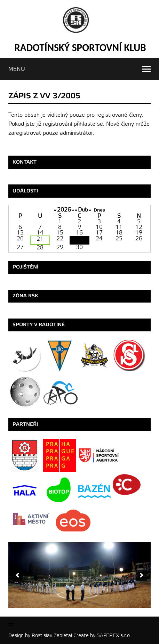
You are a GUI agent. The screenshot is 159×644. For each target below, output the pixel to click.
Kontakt (25, 162)
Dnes (99, 210)
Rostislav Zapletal (52, 635)
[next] (142, 575)
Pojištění (25, 267)
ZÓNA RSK (25, 296)
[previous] (17, 575)
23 (79, 240)
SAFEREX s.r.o (113, 635)
